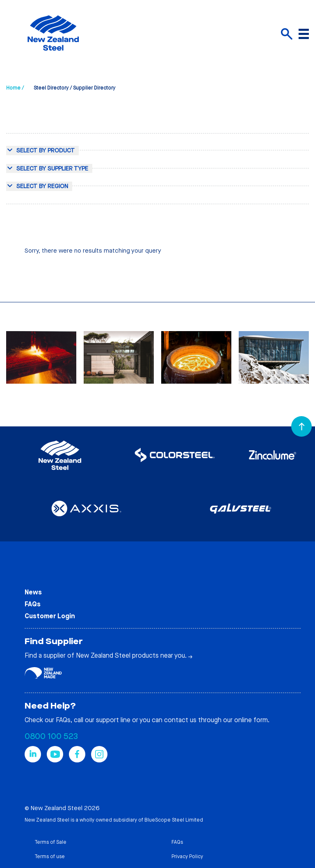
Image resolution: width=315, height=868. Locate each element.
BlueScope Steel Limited (174, 820)
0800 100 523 (51, 736)
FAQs (33, 604)
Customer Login (50, 616)
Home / (15, 88)
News (33, 592)
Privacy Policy (187, 856)
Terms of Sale (50, 842)
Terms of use (50, 856)
